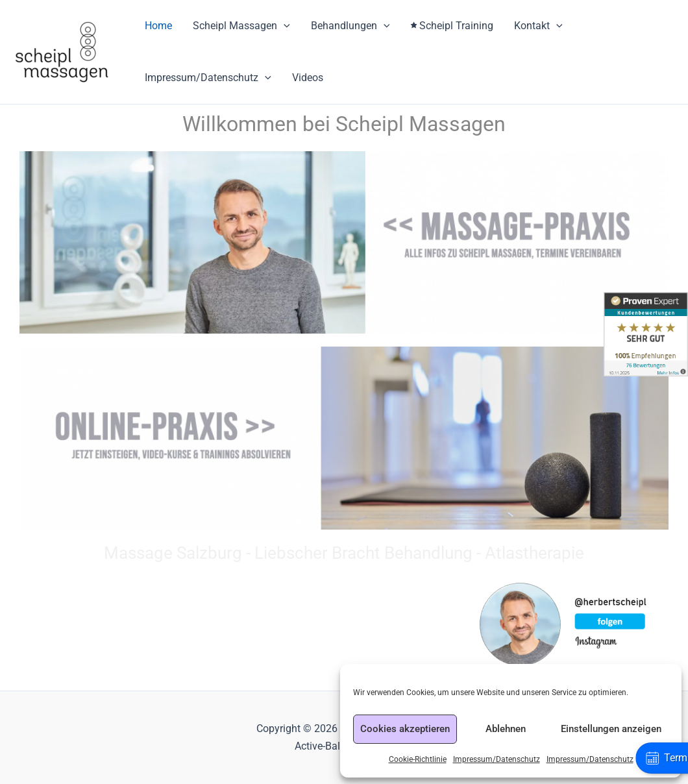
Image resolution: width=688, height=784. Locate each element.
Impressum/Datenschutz (497, 759)
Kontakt (538, 26)
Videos (308, 78)
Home (158, 26)
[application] (284, 26)
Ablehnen (506, 729)
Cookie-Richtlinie (418, 759)
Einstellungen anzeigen (611, 729)
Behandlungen (350, 26)
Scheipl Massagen (241, 26)
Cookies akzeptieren (405, 729)
